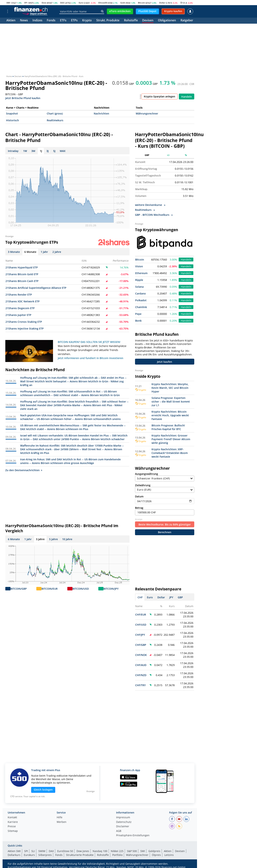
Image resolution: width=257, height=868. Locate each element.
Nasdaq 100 (100, 851)
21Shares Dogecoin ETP (20, 308)
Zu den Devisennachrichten (24, 470)
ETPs (74, 21)
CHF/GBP (141, 645)
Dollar (162, 3)
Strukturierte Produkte (80, 855)
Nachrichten (101, 113)
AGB (119, 831)
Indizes (37, 21)
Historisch (12, 120)
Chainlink (141, 307)
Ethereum (141, 273)
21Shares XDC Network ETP (23, 301)
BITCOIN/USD (81, 589)
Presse (12, 827)
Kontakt (12, 818)
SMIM (42, 851)
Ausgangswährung (165, 477)
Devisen (148, 21)
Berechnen (165, 532)
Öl (181, 3)
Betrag (165, 511)
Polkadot (141, 300)
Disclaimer (123, 827)
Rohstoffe (131, 21)
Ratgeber (187, 21)
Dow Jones (83, 851)
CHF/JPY (140, 635)
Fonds (51, 21)
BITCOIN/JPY (111, 589)
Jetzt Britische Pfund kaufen (23, 98)
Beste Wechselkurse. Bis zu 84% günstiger (165, 524)
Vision (139, 266)
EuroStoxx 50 (65, 851)
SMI (8, 3)
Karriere (13, 822)
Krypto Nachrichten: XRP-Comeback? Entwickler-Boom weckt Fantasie (170, 453)
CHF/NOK (141, 655)
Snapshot (12, 113)
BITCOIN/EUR (50, 589)
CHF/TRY (140, 685)
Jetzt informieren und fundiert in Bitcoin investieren (91, 358)
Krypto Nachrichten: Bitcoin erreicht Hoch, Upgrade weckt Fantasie (170, 415)
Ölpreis (156, 855)
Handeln (187, 97)
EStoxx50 (103, 3)
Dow (44, 3)
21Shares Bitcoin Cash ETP (22, 281)
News (24, 21)
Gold (123, 3)
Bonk (138, 321)
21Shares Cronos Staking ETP (24, 322)
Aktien (11, 21)
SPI (26, 3)
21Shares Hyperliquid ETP (22, 267)
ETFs (63, 21)
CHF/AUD (141, 665)
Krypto (87, 21)
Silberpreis (45, 855)
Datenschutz (124, 822)
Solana (139, 287)
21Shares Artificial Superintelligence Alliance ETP (36, 288)
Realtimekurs (55, 120)
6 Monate (14, 539)
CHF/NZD (141, 675)
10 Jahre (67, 539)
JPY (171, 597)
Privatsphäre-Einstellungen (133, 836)
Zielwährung (165, 488)
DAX (62, 3)
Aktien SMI (14, 851)
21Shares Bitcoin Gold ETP (22, 274)
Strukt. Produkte (108, 21)
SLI (33, 851)
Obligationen (167, 21)
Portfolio (117, 855)
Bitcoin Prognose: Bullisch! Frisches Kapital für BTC (168, 427)
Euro (81, 3)
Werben (62, 822)
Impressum (123, 818)
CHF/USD (141, 625)
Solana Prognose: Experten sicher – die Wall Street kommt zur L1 (171, 402)
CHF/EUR (141, 615)
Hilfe (60, 818)
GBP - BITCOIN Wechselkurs (154, 215)
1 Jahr (28, 539)
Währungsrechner (147, 113)
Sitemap (13, 831)
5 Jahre (53, 539)
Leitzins (169, 855)
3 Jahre (40, 539)
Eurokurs (29, 855)
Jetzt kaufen (165, 362)
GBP (180, 597)
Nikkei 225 (117, 851)
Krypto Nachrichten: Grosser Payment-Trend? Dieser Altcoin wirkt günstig (171, 439)
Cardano (141, 293)
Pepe (138, 314)
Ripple (139, 280)
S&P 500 (132, 851)
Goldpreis (154, 851)
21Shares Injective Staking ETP (25, 329)
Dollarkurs (14, 855)
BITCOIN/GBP (19, 589)
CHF (140, 597)
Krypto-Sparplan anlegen (160, 96)
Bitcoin (141, 3)
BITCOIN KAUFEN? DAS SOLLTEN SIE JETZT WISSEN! (89, 342)
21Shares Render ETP (19, 295)
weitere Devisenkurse (150, 205)
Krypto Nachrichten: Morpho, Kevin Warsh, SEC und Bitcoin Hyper (170, 388)
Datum (165, 499)
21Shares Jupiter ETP (18, 315)
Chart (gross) (55, 113)
